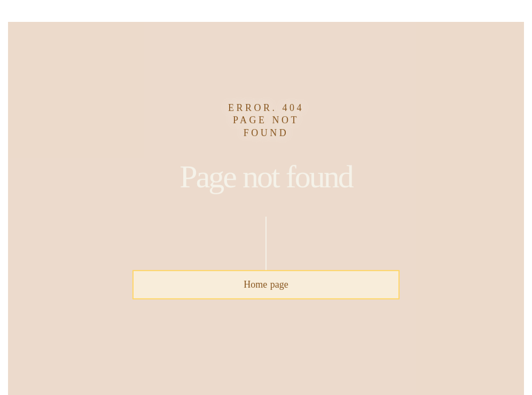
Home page (266, 285)
